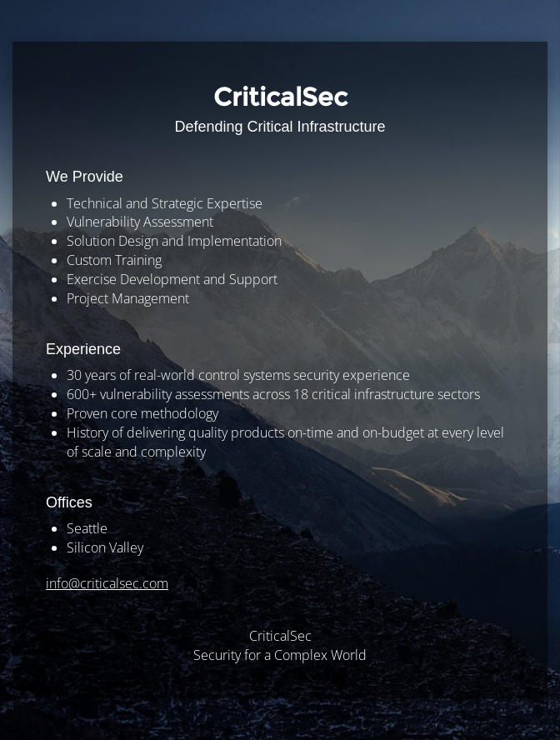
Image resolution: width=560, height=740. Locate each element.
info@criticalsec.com (107, 583)
